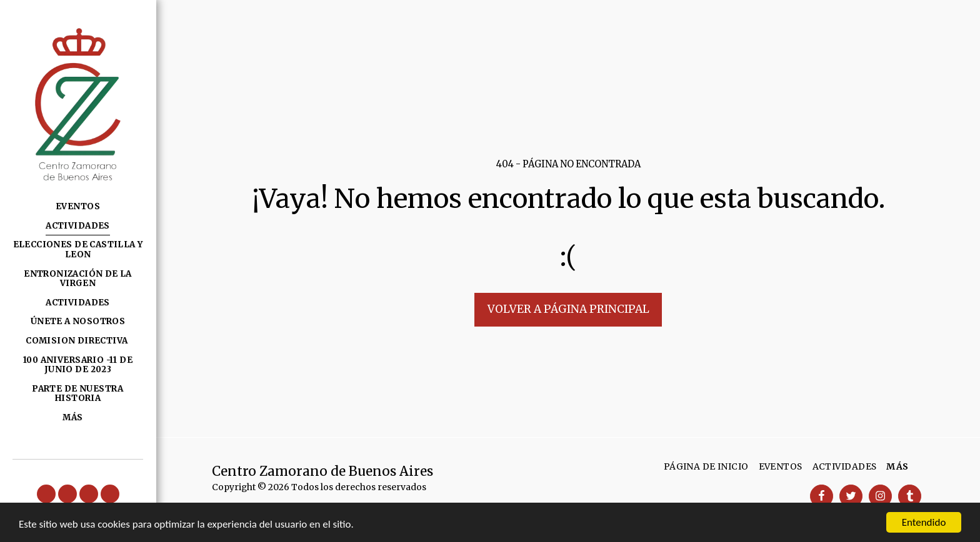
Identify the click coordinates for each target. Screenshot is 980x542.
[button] (46, 494)
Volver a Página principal (568, 309)
